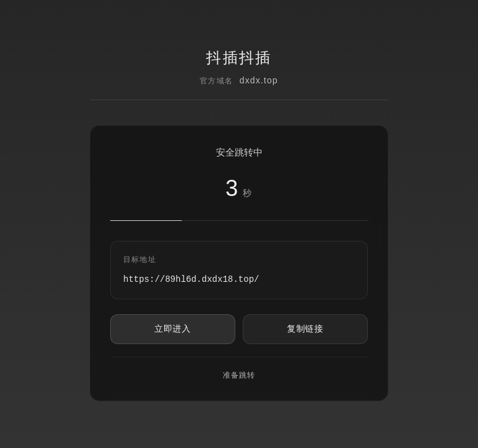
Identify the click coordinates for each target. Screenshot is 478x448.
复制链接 (305, 329)
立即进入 (173, 329)
